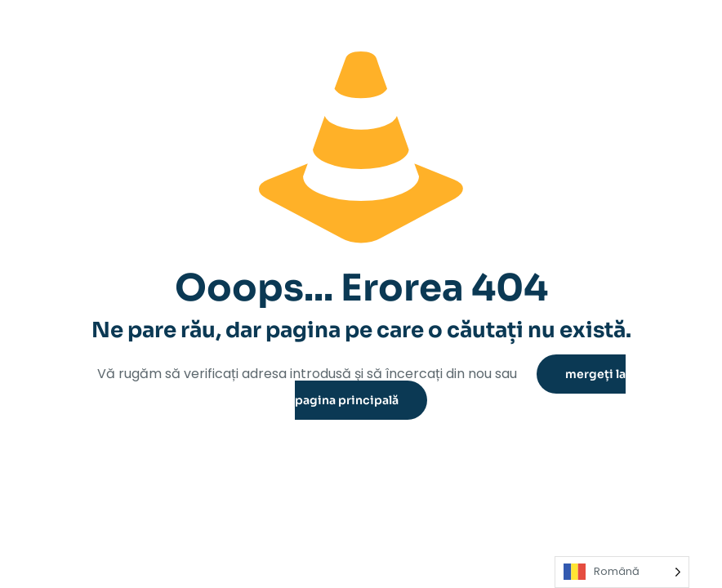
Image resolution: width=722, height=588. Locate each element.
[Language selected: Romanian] (622, 572)
